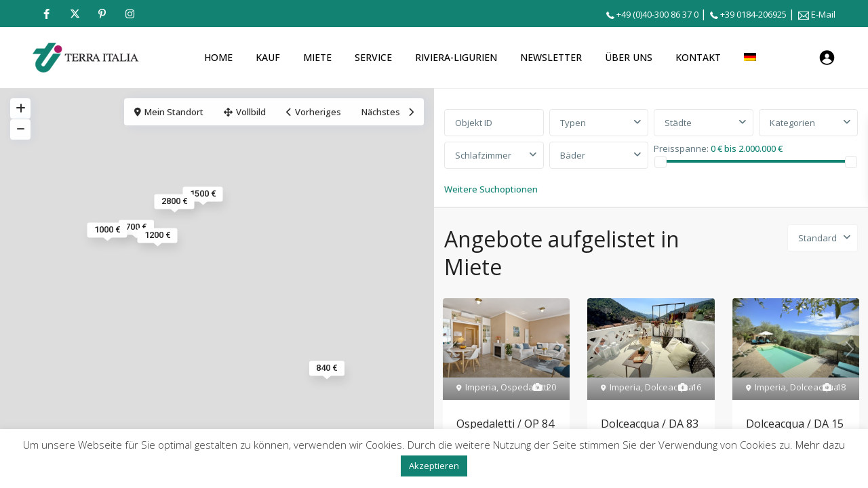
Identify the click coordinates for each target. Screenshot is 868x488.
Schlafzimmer (483, 155)
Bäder (573, 155)
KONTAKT (698, 57)
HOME (218, 57)
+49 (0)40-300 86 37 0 (657, 14)
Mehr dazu (820, 445)
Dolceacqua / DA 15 (795, 424)
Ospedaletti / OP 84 (505, 424)
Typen (573, 123)
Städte (678, 123)
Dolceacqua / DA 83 (650, 424)
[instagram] (130, 14)
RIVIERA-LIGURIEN (456, 57)
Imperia (481, 387)
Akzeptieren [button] (434, 466)
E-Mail (823, 14)
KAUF (268, 57)
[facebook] (46, 14)
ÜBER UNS (629, 57)
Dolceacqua (669, 387)
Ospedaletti (525, 387)
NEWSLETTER (551, 57)
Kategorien (792, 123)
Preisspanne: (681, 148)
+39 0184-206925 (753, 14)
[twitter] (74, 14)
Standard (817, 238)
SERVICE (373, 57)
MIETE (317, 57)
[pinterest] (102, 14)
